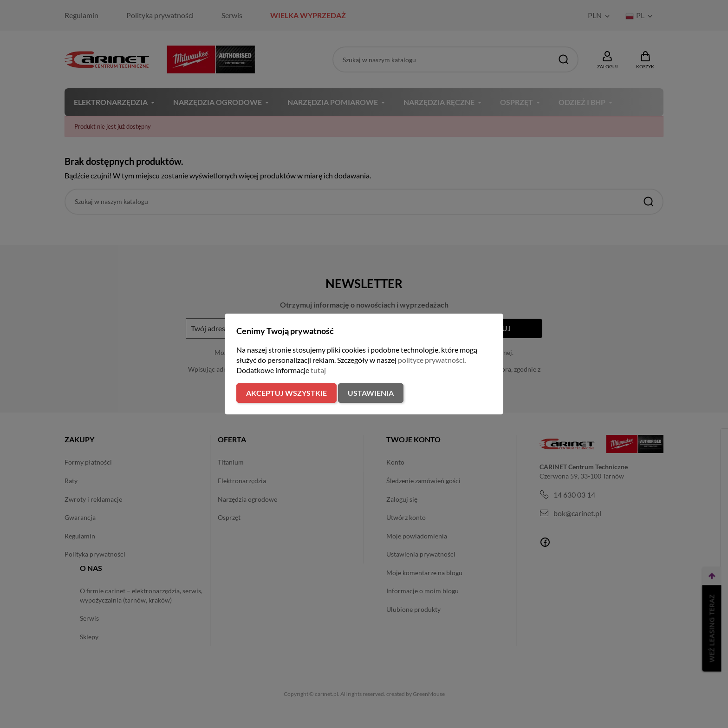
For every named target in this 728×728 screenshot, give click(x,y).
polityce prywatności (431, 360)
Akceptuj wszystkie (286, 393)
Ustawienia (371, 393)
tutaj (318, 370)
